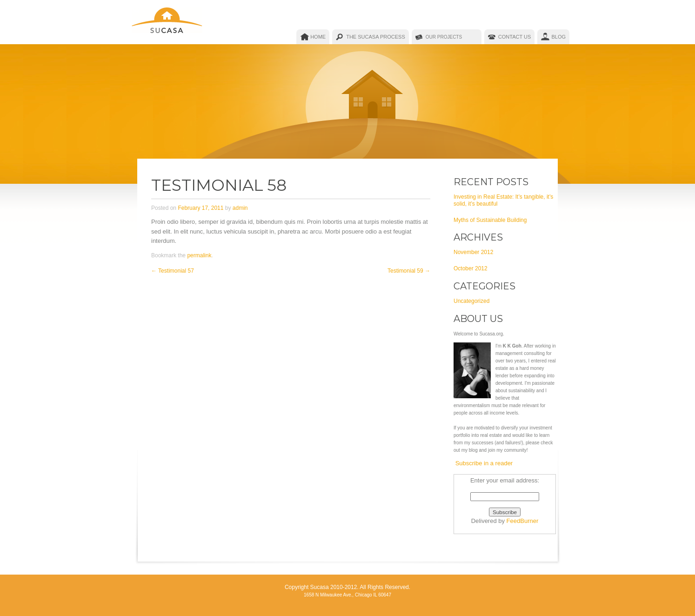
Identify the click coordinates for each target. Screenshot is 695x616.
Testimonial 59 (409, 271)
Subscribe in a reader (484, 463)
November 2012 (473, 252)
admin (240, 208)
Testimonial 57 (173, 271)
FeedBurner (523, 521)
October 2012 (471, 268)
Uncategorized (471, 301)
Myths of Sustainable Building (490, 220)
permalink (199, 255)
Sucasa (168, 22)
